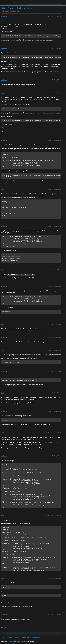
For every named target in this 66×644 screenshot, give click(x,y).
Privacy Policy (36, 638)
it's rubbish (44, 443)
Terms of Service (26, 638)
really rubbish (52, 443)
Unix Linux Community (8, 2)
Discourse (11, 642)
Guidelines (17, 638)
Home (3, 638)
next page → (5, 627)
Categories (9, 638)
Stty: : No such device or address (18, 8)
